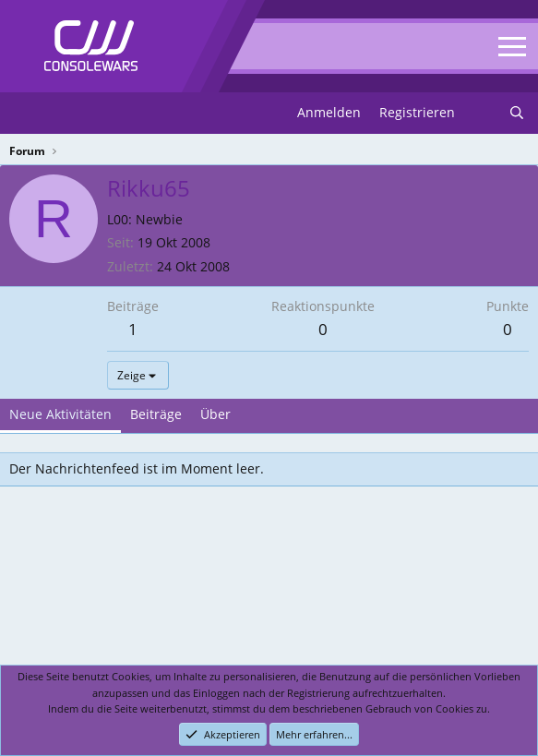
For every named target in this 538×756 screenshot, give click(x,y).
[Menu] (25, 114)
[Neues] (482, 113)
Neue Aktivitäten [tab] (60, 414)
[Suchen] (517, 113)
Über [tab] (215, 414)
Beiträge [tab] (156, 414)
